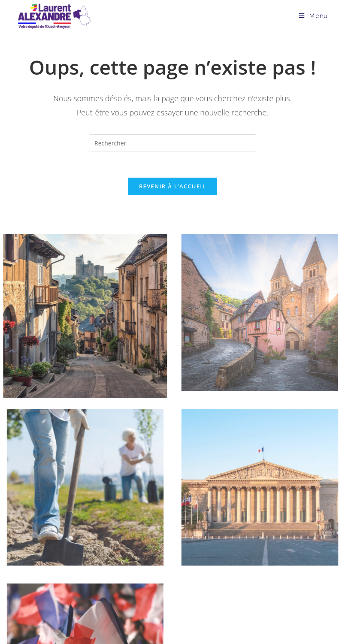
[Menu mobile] (313, 16)
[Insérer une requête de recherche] (172, 143)
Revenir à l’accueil (172, 186)
